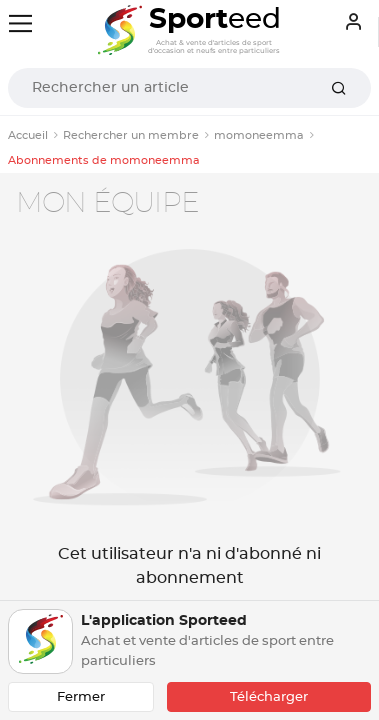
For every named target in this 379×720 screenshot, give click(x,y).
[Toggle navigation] (20, 23)
